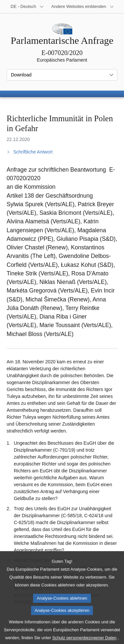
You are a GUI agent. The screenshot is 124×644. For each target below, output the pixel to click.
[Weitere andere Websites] (83, 7)
